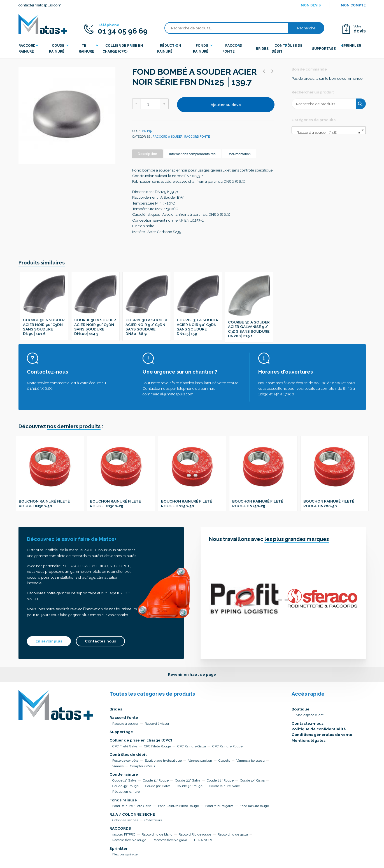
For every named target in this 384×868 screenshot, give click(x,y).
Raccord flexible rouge (129, 840)
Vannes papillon (200, 761)
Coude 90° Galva (158, 786)
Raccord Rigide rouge (195, 834)
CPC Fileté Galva (125, 746)
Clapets (224, 761)
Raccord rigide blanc (157, 834)
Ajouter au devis (226, 105)
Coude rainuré (124, 774)
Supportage (121, 732)
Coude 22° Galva (188, 780)
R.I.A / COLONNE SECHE (132, 814)
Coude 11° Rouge (156, 780)
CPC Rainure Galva (192, 746)
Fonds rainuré (123, 800)
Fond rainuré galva (219, 806)
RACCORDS (120, 828)
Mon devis (311, 5)
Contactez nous (100, 641)
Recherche (306, 28)
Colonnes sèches (125, 820)
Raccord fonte (197, 137)
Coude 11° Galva (124, 780)
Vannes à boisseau (251, 761)
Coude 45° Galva (252, 780)
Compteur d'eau (142, 766)
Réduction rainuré (126, 792)
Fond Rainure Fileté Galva (132, 806)
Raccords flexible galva (170, 840)
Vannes (118, 766)
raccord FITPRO (124, 834)
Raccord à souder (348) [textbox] (327, 132)
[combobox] (329, 130)
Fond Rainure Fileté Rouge (178, 806)
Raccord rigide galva (233, 834)
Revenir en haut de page (192, 674)
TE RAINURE (203, 840)
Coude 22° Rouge (220, 780)
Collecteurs (153, 820)
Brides (116, 709)
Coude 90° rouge (190, 786)
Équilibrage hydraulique (163, 761)
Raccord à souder (168, 137)
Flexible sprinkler (125, 854)
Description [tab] (147, 154)
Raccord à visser (157, 724)
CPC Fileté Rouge (157, 746)
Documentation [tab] (239, 154)
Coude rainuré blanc (224, 786)
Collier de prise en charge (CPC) (141, 740)
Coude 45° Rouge (125, 786)
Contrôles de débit (128, 754)
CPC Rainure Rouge (227, 746)
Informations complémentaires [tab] (192, 154)
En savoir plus (49, 641)
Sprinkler (119, 848)
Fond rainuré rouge (254, 806)
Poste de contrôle (125, 761)
